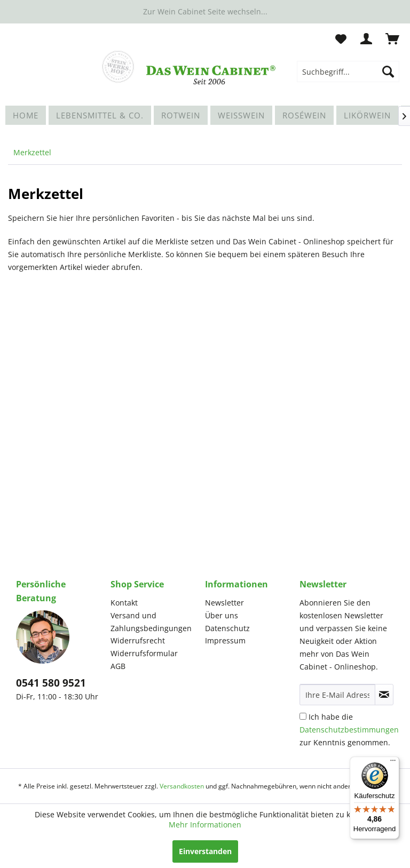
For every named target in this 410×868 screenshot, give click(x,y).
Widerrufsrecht (138, 640)
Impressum (225, 640)
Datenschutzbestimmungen (349, 730)
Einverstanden (205, 851)
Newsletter (224, 603)
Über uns (222, 615)
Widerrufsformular (144, 653)
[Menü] (393, 763)
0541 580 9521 (51, 683)
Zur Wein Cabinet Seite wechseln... (205, 11)
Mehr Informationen (205, 825)
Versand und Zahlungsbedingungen (151, 622)
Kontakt (124, 603)
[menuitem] (348, 71)
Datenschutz (227, 628)
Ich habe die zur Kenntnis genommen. (349, 730)
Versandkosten (182, 786)
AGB (118, 666)
